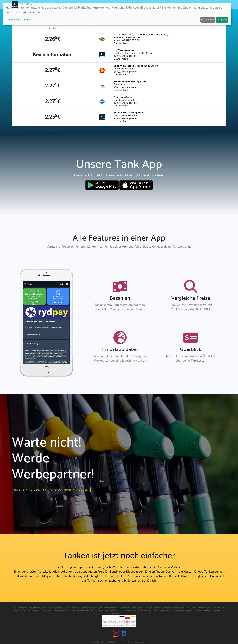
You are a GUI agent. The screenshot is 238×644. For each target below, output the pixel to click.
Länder (134, 5)
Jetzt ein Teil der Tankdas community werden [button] (51, 488)
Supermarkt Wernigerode (129, 113)
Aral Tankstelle (123, 97)
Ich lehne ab (208, 20)
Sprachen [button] (217, 5)
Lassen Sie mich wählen (18, 20)
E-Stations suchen (173, 5)
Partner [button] (202, 5)
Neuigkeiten (112, 5)
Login (191, 5)
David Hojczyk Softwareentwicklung (130, 641)
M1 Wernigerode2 (124, 50)
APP (124, 5)
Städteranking (150, 5)
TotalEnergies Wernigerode (130, 81)
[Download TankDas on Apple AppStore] (136, 185)
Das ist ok (222, 20)
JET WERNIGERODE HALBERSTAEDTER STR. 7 (141, 35)
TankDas (25, 4)
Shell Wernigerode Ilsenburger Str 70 (136, 66)
